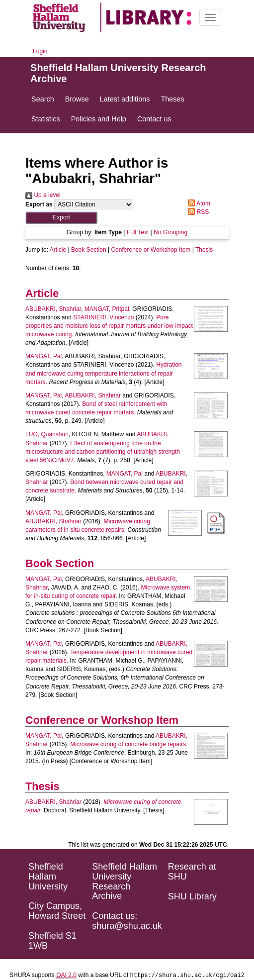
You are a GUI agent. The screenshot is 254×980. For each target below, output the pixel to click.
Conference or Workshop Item (151, 250)
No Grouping (170, 232)
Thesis (204, 250)
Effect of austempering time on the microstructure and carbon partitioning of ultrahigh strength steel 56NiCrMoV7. (103, 452)
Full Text (138, 232)
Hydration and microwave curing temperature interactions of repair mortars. (103, 373)
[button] (61, 218)
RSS (197, 212)
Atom (198, 203)
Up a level (43, 195)
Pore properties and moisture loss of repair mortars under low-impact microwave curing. (109, 326)
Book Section (89, 250)
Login (40, 51)
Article (58, 250)
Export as (39, 204)
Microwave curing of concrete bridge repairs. (129, 744)
